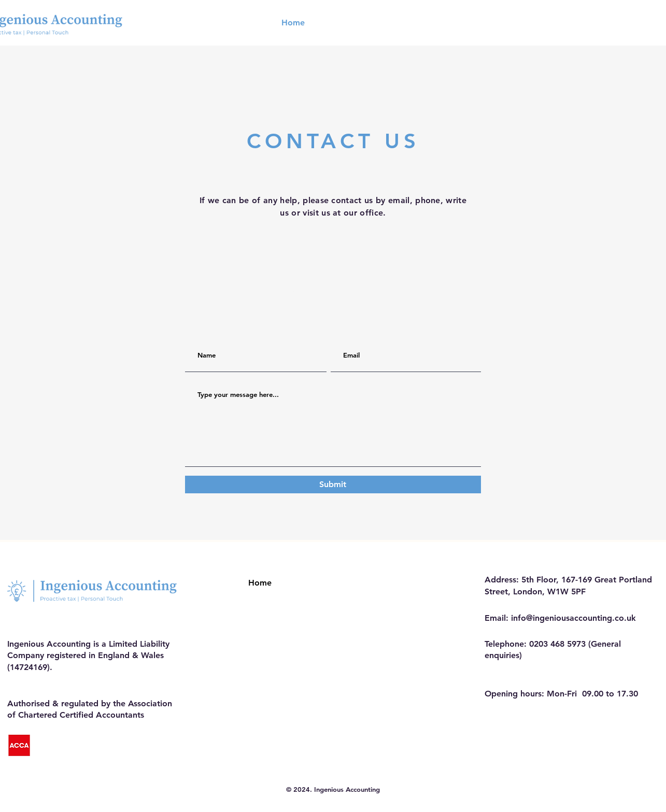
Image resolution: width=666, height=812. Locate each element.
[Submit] (333, 485)
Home (260, 583)
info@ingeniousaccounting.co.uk (573, 618)
